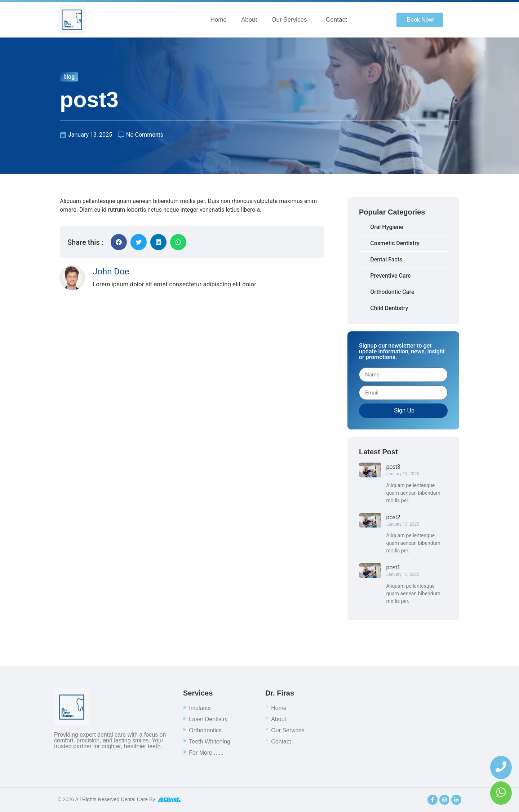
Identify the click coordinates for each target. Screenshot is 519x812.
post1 (393, 567)
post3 (393, 467)
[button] (119, 242)
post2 (393, 517)
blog (69, 77)
